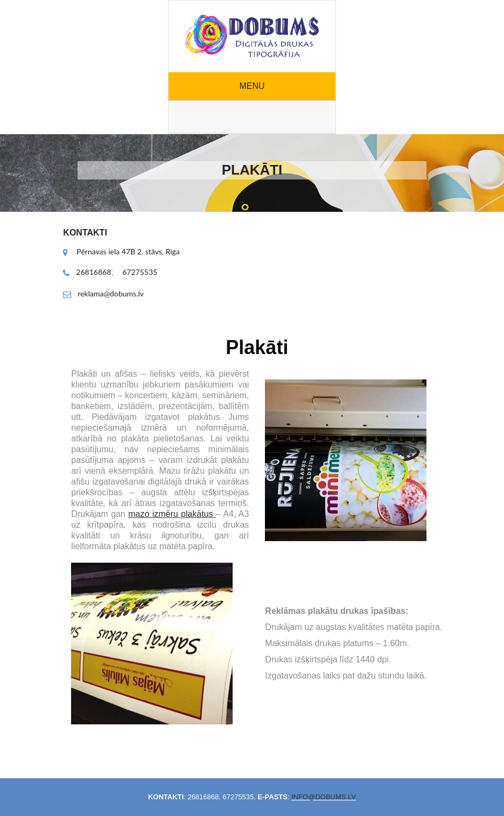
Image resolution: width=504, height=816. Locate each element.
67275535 (140, 272)
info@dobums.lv (324, 797)
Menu (252, 86)
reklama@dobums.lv (111, 293)
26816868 (93, 272)
